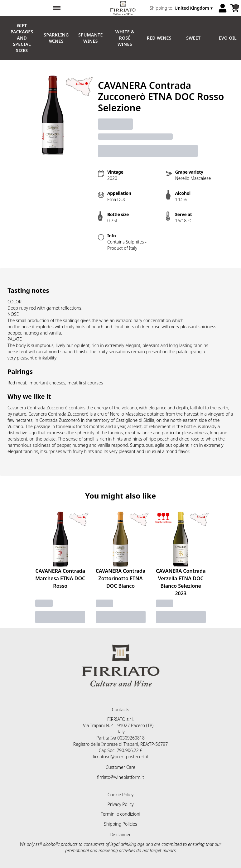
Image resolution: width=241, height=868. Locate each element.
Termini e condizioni (120, 814)
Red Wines (159, 38)
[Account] (223, 8)
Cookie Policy (120, 795)
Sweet (193, 38)
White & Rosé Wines (125, 38)
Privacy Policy (120, 804)
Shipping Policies (120, 824)
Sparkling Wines (56, 38)
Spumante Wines (91, 38)
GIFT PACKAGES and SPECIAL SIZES (22, 38)
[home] (123, 8)
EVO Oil (228, 38)
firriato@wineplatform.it (120, 777)
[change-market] (182, 8)
